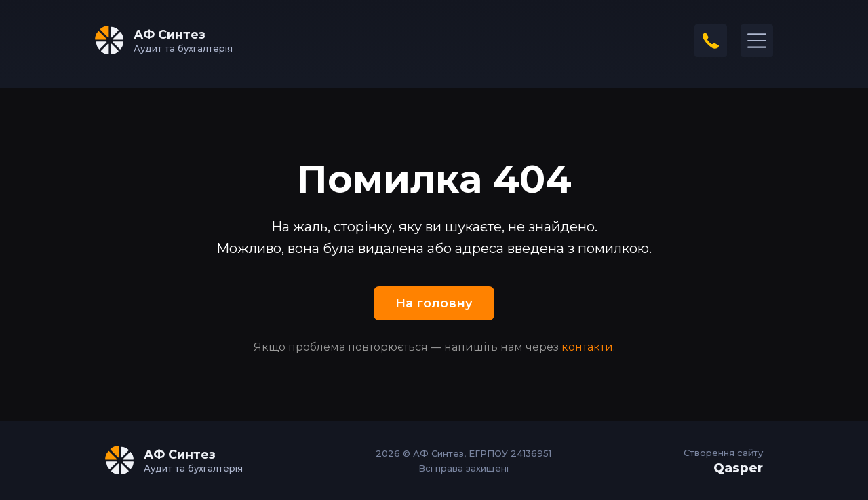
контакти (587, 347)
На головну (434, 303)
